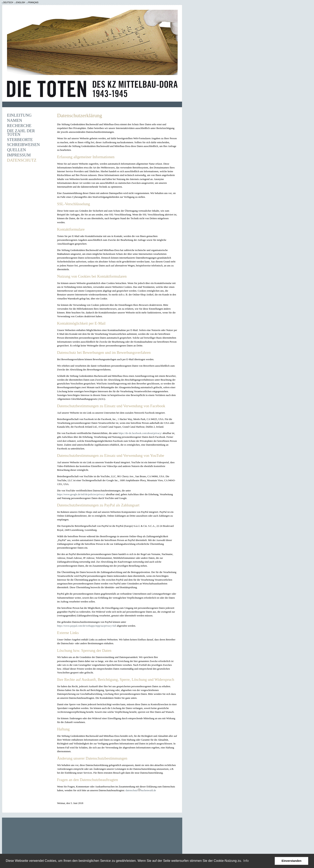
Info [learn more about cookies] (246, 861)
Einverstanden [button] (291, 861)
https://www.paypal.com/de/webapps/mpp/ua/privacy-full (87, 626)
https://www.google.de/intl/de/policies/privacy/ (81, 494)
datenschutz (131, 790)
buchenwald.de (148, 790)
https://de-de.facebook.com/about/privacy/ (140, 433)
